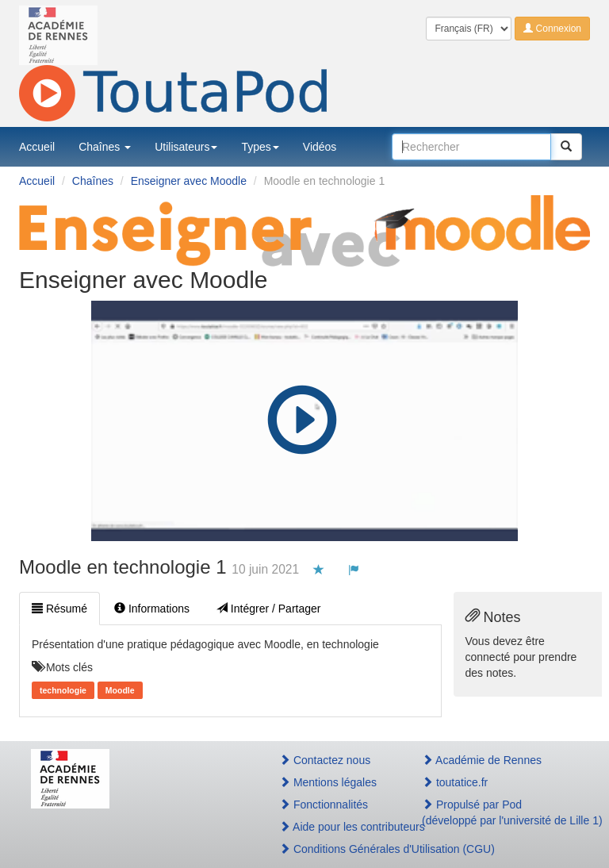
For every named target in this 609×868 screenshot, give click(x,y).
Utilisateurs (186, 147)
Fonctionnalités (324, 805)
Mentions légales (328, 782)
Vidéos (320, 147)
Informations (152, 609)
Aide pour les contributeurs (333, 827)
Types (260, 147)
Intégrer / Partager (269, 609)
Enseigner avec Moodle (189, 181)
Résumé (59, 609)
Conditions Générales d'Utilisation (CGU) (333, 849)
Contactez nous (325, 760)
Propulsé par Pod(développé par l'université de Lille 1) (500, 812)
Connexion (552, 29)
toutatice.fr (455, 782)
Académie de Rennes (482, 760)
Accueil (37, 147)
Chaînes (105, 147)
